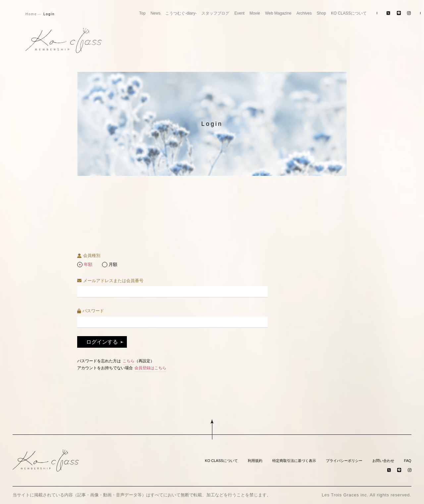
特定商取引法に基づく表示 (294, 461)
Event (239, 13)
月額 (113, 264)
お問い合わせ (383, 461)
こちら (129, 361)
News (155, 13)
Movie (255, 13)
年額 (88, 264)
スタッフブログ (215, 13)
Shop (321, 13)
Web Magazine (278, 13)
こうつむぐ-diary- (181, 13)
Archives (304, 13)
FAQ (408, 461)
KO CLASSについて (349, 13)
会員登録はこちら (150, 368)
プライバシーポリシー (344, 461)
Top (142, 13)
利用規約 (255, 461)
